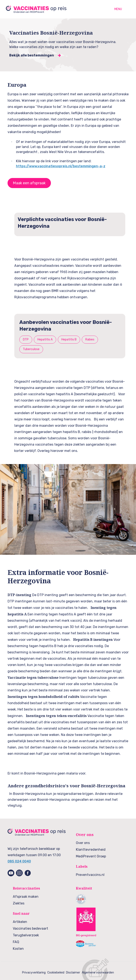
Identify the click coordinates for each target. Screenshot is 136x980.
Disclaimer (73, 973)
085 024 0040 (19, 861)
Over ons (83, 843)
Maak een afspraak (29, 183)
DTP (26, 340)
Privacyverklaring (34, 973)
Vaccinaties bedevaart (30, 928)
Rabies (90, 340)
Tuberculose (31, 349)
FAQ (16, 942)
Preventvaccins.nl (90, 875)
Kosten (18, 949)
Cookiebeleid (56, 973)
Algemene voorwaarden (98, 973)
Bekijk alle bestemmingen (32, 55)
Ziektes (19, 903)
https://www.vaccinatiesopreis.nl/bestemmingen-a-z (61, 166)
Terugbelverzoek (26, 935)
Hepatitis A (45, 340)
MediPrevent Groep (91, 856)
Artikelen (20, 922)
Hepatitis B (69, 340)
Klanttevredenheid (91, 850)
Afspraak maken (26, 897)
